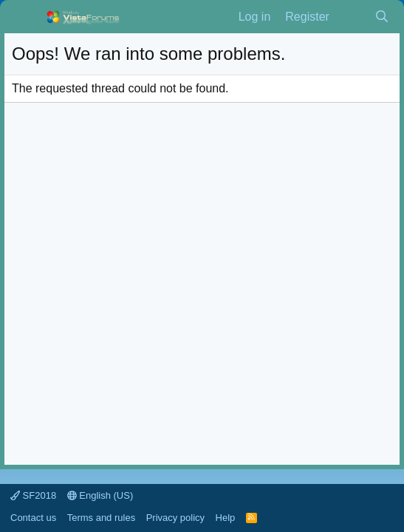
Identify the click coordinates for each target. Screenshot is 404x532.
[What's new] (352, 17)
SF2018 (33, 495)
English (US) (100, 495)
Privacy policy (175, 518)
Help (226, 518)
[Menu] (25, 17)
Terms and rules (101, 518)
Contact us (33, 518)
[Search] (381, 17)
